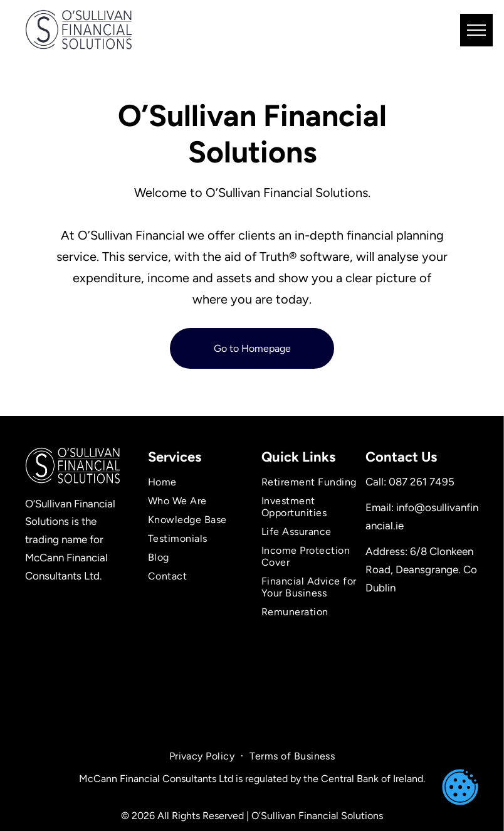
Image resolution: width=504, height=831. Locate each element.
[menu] (476, 30)
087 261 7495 (422, 482)
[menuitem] (196, 482)
